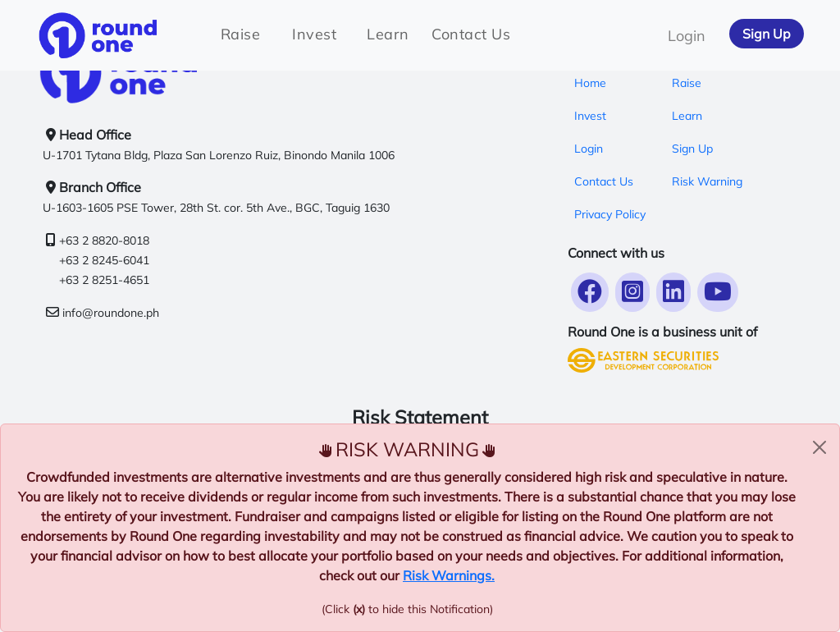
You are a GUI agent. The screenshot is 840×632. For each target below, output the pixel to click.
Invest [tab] (314, 34)
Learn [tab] (388, 34)
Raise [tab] (241, 34)
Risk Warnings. (449, 575)
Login (687, 36)
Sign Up (767, 34)
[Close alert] (819, 447)
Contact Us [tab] (471, 34)
